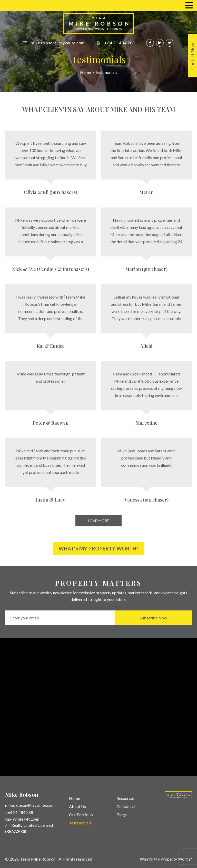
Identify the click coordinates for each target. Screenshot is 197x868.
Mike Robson (43, 859)
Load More (98, 521)
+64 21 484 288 (120, 43)
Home (86, 72)
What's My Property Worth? (98, 548)
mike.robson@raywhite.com (58, 43)
